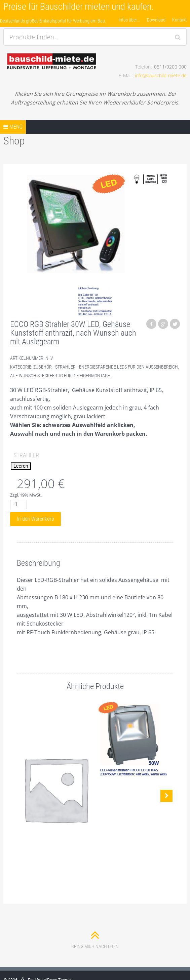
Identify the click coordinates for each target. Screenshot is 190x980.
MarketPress (46, 964)
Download (156, 20)
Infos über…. (129, 20)
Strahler (26, 455)
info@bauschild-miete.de (161, 75)
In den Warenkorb (35, 519)
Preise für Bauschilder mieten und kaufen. (79, 7)
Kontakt (179, 20)
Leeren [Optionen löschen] (21, 466)
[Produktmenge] (18, 505)
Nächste (166, 787)
